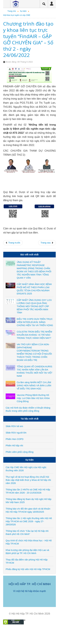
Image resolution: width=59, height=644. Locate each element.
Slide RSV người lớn (16, 433)
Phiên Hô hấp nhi (14, 446)
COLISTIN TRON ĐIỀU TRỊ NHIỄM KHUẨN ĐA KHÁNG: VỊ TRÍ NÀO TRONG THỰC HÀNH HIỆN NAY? (34, 335)
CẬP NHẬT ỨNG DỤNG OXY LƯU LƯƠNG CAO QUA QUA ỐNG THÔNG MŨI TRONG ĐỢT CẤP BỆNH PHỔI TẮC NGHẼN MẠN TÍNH (34, 306)
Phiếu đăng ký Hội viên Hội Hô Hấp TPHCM (28, 569)
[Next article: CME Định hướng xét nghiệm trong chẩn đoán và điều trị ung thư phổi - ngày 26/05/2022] (47, 243)
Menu (6, 4)
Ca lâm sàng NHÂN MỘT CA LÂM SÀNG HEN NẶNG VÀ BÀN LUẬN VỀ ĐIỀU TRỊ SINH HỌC (34, 385)
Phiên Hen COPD (15, 439)
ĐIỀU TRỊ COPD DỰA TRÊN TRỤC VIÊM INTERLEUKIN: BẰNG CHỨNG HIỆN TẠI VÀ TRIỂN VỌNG (35, 322)
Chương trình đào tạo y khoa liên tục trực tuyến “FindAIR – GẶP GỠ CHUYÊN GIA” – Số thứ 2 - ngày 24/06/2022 (28, 39)
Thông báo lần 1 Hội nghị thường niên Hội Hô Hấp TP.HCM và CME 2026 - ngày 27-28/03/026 (29, 521)
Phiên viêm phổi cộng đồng (20, 452)
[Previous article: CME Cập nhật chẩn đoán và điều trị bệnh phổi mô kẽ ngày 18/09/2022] (13, 243)
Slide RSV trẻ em (14, 426)
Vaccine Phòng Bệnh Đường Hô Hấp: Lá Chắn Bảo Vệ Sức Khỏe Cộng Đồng (33, 398)
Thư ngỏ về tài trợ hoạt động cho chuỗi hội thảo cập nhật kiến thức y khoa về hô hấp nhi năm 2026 (28, 480)
